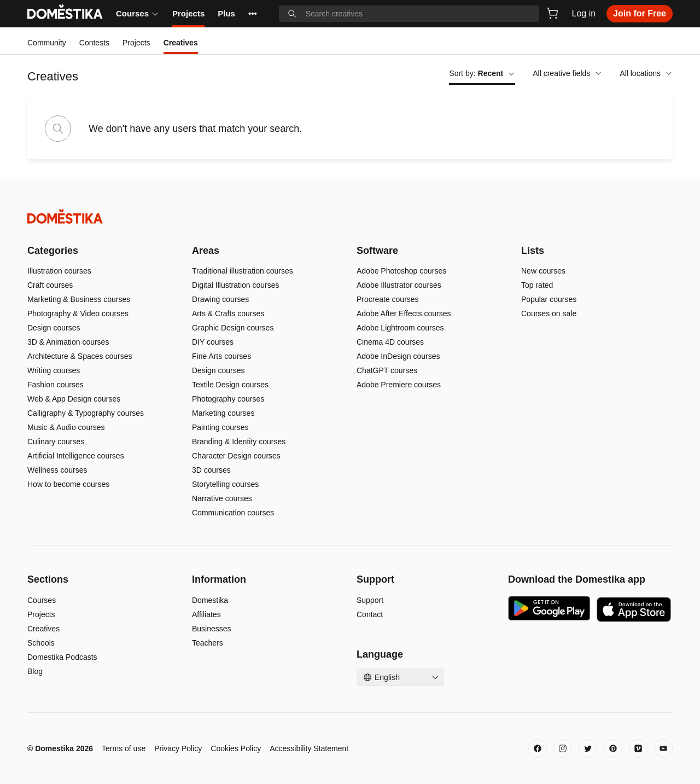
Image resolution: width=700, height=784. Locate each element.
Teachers (208, 643)
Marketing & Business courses (79, 299)
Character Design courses (236, 456)
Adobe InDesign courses (398, 356)
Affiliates (206, 614)
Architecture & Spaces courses (80, 356)
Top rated (537, 285)
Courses (138, 13)
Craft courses (50, 285)
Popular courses (549, 299)
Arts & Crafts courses (228, 313)
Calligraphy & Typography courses (86, 413)
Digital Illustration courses (236, 285)
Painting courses (220, 427)
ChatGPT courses (387, 370)
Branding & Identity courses (239, 442)
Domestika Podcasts (62, 657)
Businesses (212, 629)
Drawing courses (220, 299)
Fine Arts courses (221, 356)
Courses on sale (549, 313)
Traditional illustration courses (243, 271)
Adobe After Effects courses (404, 313)
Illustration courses (59, 271)
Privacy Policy (178, 748)
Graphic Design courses (233, 328)
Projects (188, 13)
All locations (646, 73)
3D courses (211, 470)
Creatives (43, 629)
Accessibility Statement (309, 748)
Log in (584, 13)
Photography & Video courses (78, 313)
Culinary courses (56, 442)
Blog (35, 671)
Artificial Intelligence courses (76, 456)
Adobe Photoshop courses (401, 271)
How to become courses (68, 484)
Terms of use (124, 748)
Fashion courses (56, 385)
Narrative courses (222, 498)
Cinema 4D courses (390, 342)
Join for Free (640, 13)
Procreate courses (388, 299)
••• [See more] (253, 13)
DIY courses (213, 342)
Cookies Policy (236, 748)
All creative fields (567, 73)
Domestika (210, 600)
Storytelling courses (225, 484)
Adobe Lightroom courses (400, 328)
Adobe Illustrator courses (399, 285)
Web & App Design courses (74, 399)
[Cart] (552, 13)
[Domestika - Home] (350, 216)
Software (377, 251)
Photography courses (228, 399)
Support (370, 600)
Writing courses (54, 370)
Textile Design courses (230, 385)
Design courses (54, 328)
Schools (41, 643)
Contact (370, 614)
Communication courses (233, 513)
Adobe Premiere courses (399, 385)
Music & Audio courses (66, 427)
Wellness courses (57, 470)
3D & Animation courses (68, 342)
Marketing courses (223, 413)
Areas (206, 251)
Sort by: (482, 73)
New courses (543, 271)
